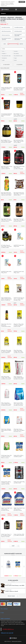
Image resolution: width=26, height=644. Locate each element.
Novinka (16, 51)
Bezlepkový (4, 58)
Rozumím (22, 2)
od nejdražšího (20, 65)
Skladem (5, 54)
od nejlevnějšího (7, 65)
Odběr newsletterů (5, 619)
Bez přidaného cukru (18, 56)
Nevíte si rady (3, 24)
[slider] (8, 44)
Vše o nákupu (4, 609)
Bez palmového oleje (6, 56)
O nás (2, 613)
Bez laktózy (16, 54)
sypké (3, 60)
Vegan (15, 58)
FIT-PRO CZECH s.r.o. (8, 629)
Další (14, 546)
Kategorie (3, 13)
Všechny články (12, 596)
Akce (4, 51)
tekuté (15, 60)
